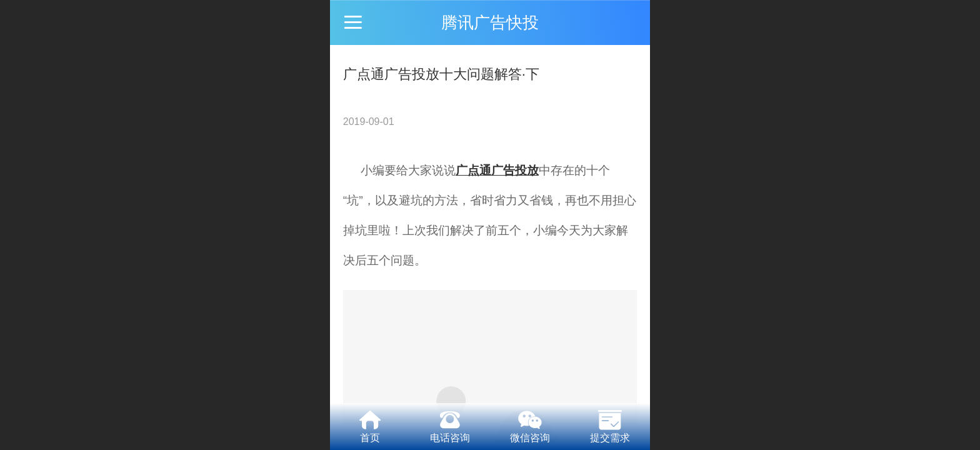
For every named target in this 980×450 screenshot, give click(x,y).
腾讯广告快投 (490, 22)
